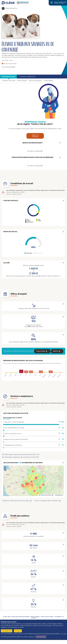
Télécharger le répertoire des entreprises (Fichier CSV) (22, 454)
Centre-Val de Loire (60, 2)
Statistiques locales (8, 77)
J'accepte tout (7, 631)
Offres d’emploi (22, 81)
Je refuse (18, 631)
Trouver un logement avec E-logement (46, 501)
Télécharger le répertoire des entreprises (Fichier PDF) (22, 457)
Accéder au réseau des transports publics (16, 501)
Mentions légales (35, 617)
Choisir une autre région (47, 617)
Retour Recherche (11, 8)
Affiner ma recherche (35, 136)
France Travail (41, 351)
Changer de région (59, 3)
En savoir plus (41, 637)
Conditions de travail (9, 81)
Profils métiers (49, 81)
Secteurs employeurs (35, 81)
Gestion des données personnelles (20, 617)
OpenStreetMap (46, 495)
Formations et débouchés (27, 77)
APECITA (55, 351)
